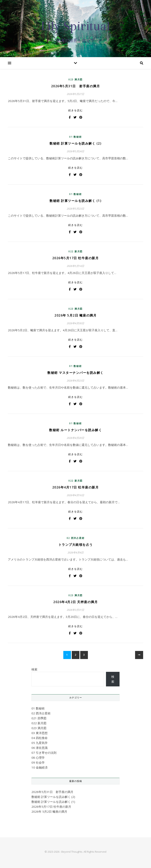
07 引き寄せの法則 (44, 753)
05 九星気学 (40, 743)
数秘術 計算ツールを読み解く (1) (75, 201)
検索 (34, 669)
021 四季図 (39, 718)
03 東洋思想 (40, 733)
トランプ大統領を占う (76, 545)
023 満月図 (75, 79)
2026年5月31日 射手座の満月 (76, 86)
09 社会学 (38, 762)
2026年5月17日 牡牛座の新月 (76, 258)
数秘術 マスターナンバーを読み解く (75, 373)
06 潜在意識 (40, 748)
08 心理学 (38, 758)
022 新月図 (75, 251)
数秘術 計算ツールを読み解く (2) (75, 143)
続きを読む (76, 110)
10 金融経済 (40, 767)
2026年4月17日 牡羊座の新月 (76, 487)
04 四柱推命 (40, 738)
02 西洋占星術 (76, 538)
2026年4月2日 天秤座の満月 (75, 602)
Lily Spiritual (75, 26)
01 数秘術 (75, 137)
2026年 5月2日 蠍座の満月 (75, 315)
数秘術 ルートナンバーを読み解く (75, 430)
